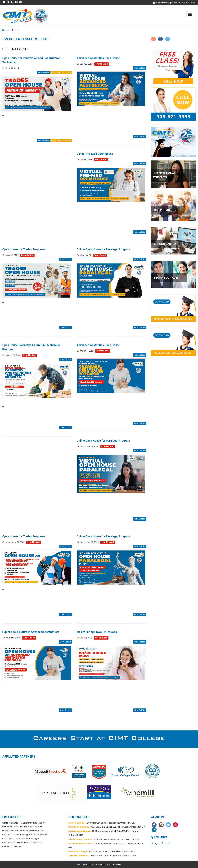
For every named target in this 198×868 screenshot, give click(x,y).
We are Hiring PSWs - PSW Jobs (97, 632)
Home (6, 30)
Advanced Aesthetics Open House (98, 58)
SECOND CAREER (165, 244)
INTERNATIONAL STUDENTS (164, 175)
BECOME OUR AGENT (168, 278)
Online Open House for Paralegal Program (103, 249)
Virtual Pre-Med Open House (95, 154)
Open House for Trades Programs (24, 249)
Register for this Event (61, 72)
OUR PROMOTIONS (166, 210)
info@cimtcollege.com (166, 3)
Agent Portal (160, 843)
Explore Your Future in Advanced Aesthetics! (31, 632)
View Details (43, 72)
